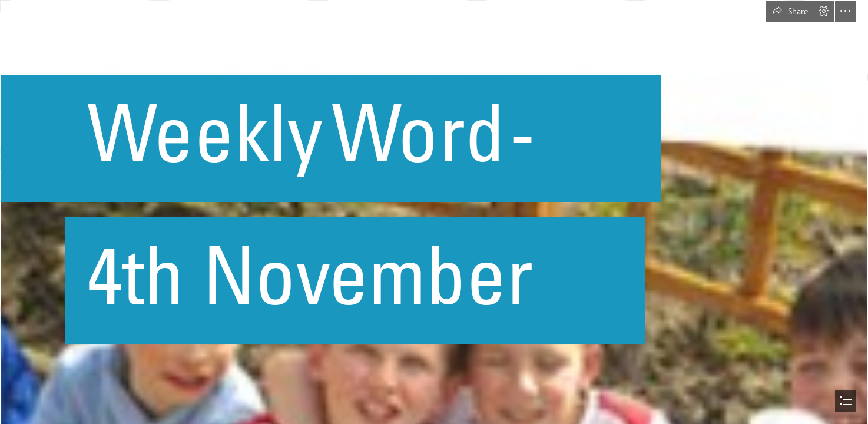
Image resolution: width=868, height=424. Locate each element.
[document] (434, 212)
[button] (789, 11)
